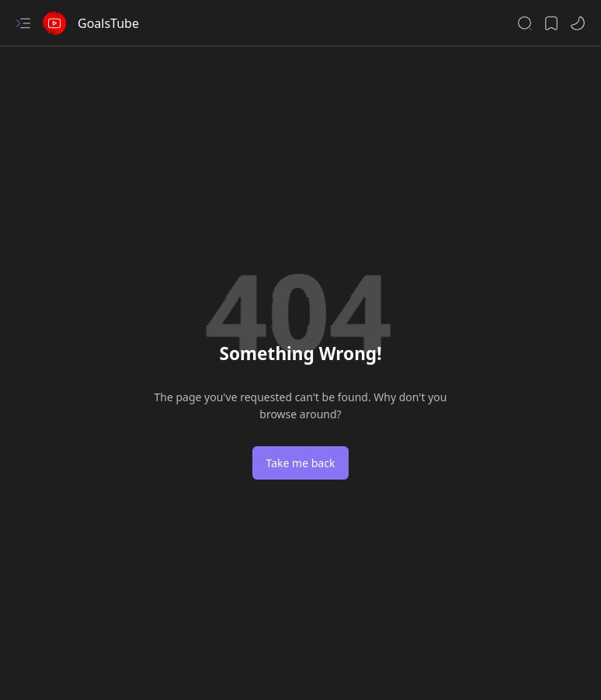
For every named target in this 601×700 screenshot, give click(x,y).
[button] (23, 23)
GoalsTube (108, 23)
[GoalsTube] (54, 23)
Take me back (301, 463)
